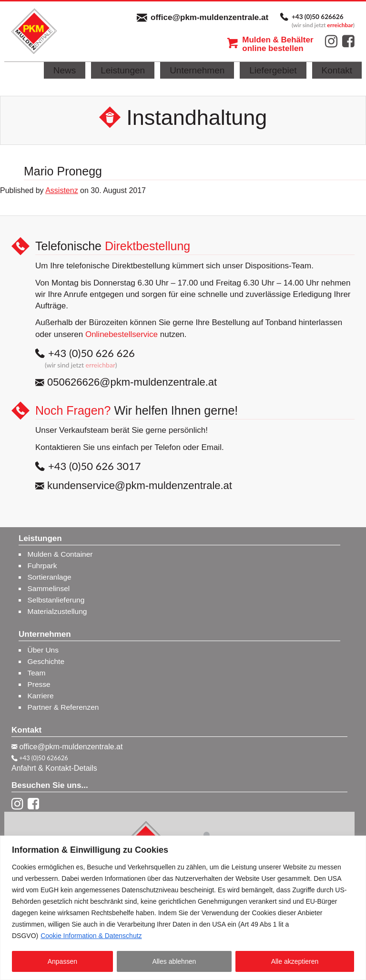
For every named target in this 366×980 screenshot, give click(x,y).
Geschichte (46, 661)
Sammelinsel (49, 588)
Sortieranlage (50, 577)
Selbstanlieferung (56, 600)
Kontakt (337, 70)
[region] (183, 908)
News (65, 70)
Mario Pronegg (63, 171)
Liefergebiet (273, 70)
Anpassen (62, 961)
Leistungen (123, 70)
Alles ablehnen (174, 961)
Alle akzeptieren (295, 961)
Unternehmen (197, 70)
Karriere (41, 696)
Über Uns (43, 650)
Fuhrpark (42, 566)
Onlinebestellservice (122, 334)
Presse (39, 684)
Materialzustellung (57, 611)
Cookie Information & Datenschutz (91, 936)
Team (37, 673)
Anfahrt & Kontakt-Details (54, 768)
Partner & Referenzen (63, 707)
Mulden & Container (60, 554)
